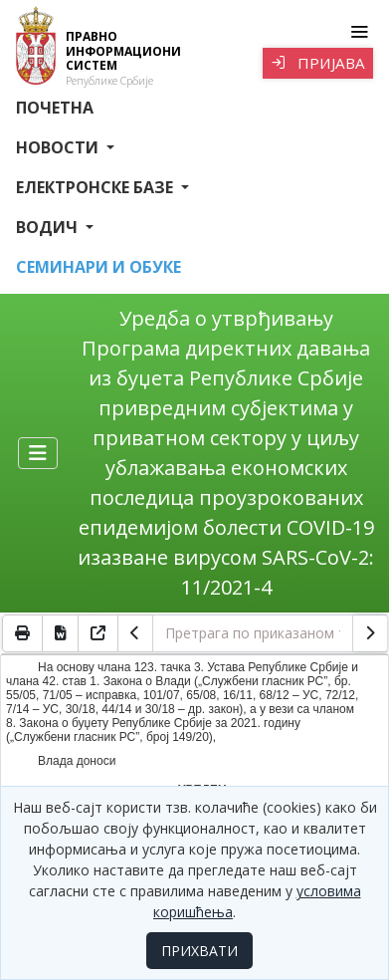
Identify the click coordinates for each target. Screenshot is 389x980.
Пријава (318, 63)
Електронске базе (97, 187)
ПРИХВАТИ (199, 951)
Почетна (55, 108)
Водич (49, 227)
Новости (59, 147)
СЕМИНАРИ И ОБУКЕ (98, 267)
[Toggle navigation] (359, 32)
